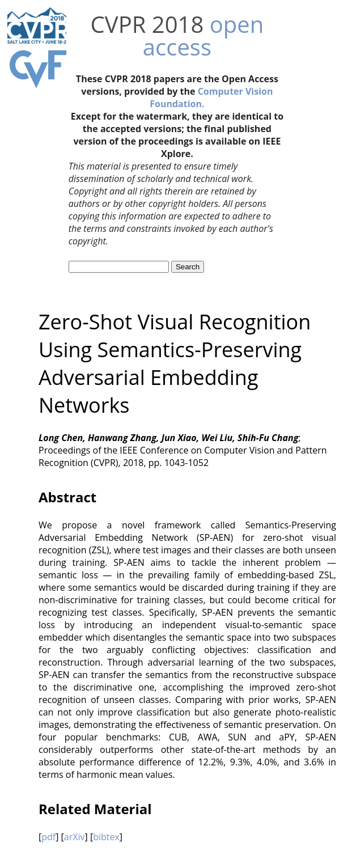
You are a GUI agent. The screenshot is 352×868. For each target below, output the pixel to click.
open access (203, 35)
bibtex (106, 837)
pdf (48, 837)
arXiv (75, 837)
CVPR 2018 (147, 24)
